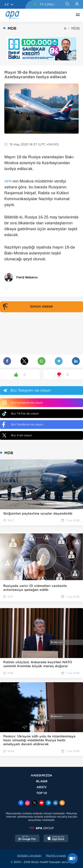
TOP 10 (42, 793)
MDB (76, 28)
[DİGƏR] (77, 15)
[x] (35, 803)
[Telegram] (48, 803)
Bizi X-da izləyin (17, 435)
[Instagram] (28, 803)
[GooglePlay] (27, 839)
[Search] (67, 4)
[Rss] (62, 803)
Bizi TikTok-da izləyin (20, 414)
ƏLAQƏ (42, 781)
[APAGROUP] (41, 828)
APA (8, 181)
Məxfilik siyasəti (56, 855)
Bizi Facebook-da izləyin (23, 425)
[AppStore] (56, 839)
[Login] (77, 4)
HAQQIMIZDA (41, 775)
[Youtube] (41, 803)
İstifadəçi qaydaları (29, 855)
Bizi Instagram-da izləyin (22, 403)
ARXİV (42, 787)
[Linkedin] (55, 803)
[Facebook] (21, 803)
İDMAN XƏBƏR (27, 307)
